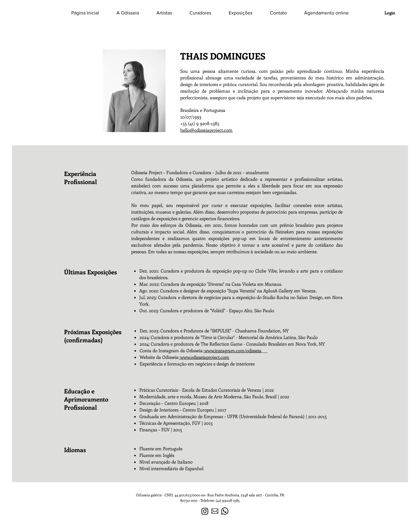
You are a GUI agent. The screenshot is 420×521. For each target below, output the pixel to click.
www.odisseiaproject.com (204, 357)
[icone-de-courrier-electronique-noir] (215, 511)
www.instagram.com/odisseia (232, 350)
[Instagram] (205, 511)
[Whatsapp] (225, 511)
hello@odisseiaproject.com (206, 130)
